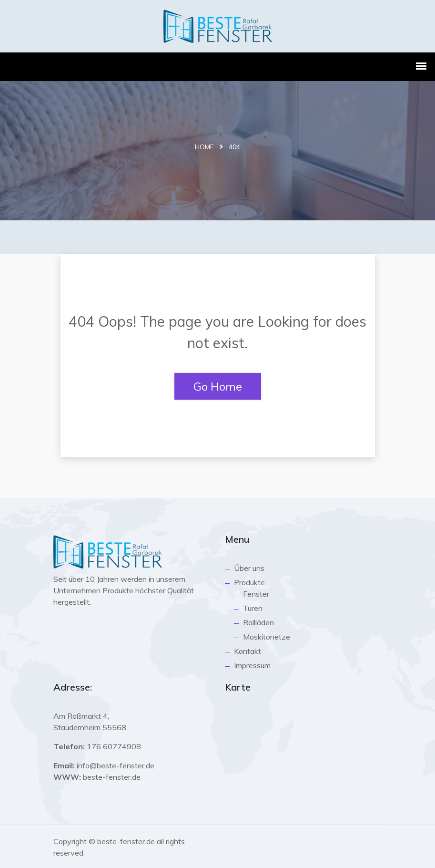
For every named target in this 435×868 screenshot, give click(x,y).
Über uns (249, 568)
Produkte (249, 582)
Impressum (252, 665)
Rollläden (258, 622)
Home (204, 147)
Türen (253, 608)
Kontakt (248, 651)
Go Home (218, 386)
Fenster (256, 594)
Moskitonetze (267, 637)
